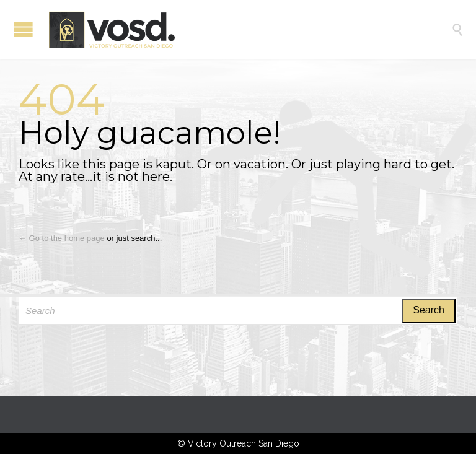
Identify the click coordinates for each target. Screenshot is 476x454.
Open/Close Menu (23, 29)
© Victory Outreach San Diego (238, 443)
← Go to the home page (62, 238)
